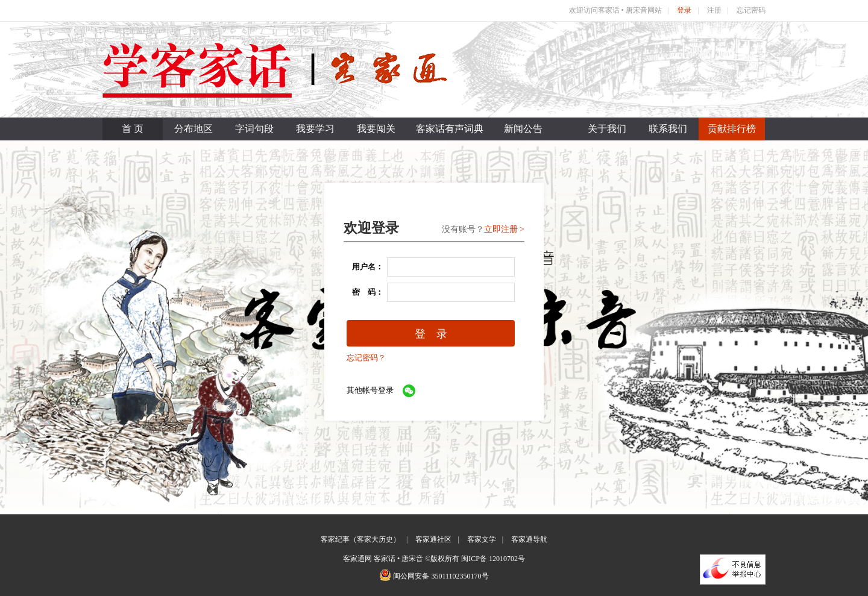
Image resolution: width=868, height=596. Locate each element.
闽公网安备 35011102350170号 (441, 576)
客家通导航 (529, 539)
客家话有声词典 (450, 129)
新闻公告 (523, 129)
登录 (684, 10)
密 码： (364, 292)
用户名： (364, 267)
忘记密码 (751, 10)
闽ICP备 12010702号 (493, 559)
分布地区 (193, 129)
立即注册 (501, 229)
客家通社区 (433, 539)
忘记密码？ (366, 358)
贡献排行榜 (732, 129)
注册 (714, 10)
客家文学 (482, 539)
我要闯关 (376, 129)
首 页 (133, 129)
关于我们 (607, 129)
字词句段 (254, 129)
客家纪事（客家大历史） (360, 539)
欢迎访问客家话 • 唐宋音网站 (615, 10)
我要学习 (315, 129)
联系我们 (668, 129)
